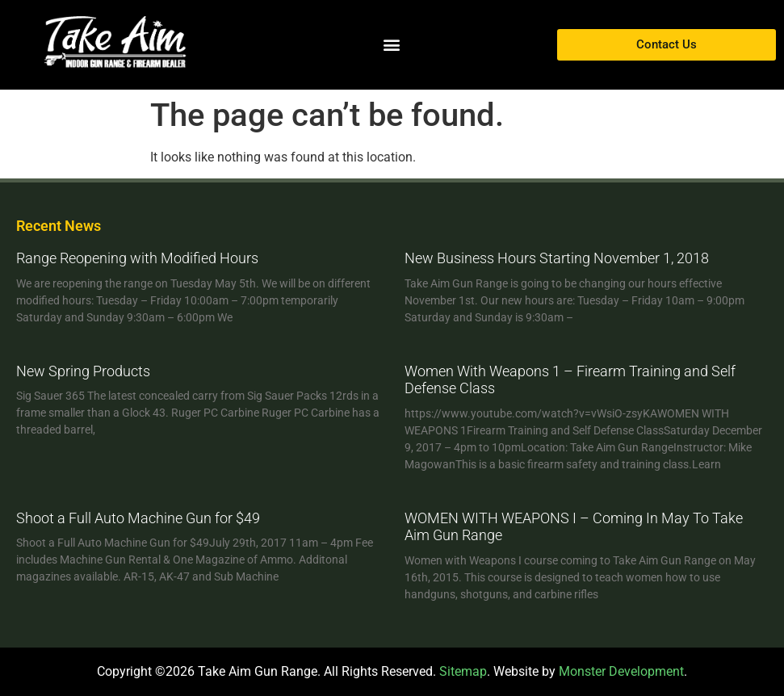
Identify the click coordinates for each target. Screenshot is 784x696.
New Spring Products (83, 371)
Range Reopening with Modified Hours (137, 258)
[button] (392, 45)
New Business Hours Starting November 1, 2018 (557, 258)
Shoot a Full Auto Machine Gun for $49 (138, 518)
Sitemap (463, 671)
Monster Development (621, 671)
